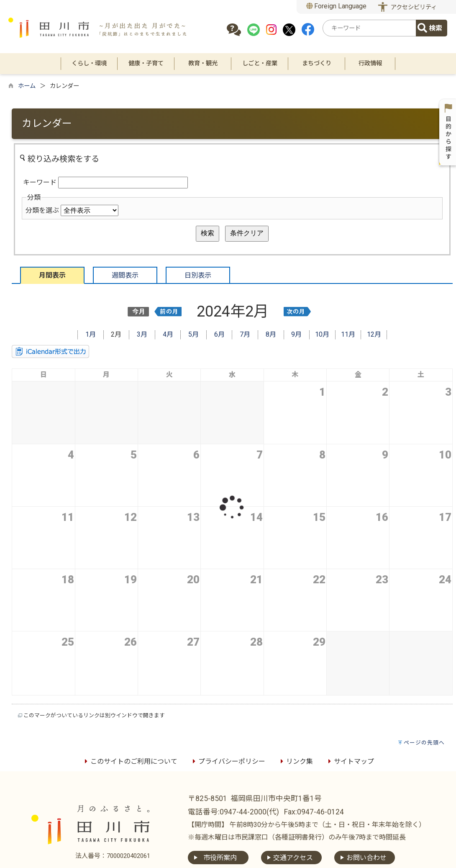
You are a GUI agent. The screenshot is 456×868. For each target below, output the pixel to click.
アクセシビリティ (414, 7)
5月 (193, 334)
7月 (245, 334)
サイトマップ (350, 761)
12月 (374, 334)
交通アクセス (293, 858)
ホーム (27, 86)
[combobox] (371, 28)
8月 (271, 334)
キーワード (40, 182)
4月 (168, 334)
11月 (348, 334)
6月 (219, 334)
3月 (142, 334)
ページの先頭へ (424, 743)
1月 (91, 334)
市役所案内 (220, 858)
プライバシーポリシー (228, 761)
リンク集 (295, 761)
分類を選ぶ (42, 210)
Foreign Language (337, 6)
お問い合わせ (366, 858)
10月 (322, 334)
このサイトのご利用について (130, 761)
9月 (296, 334)
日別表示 (198, 275)
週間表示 (125, 275)
